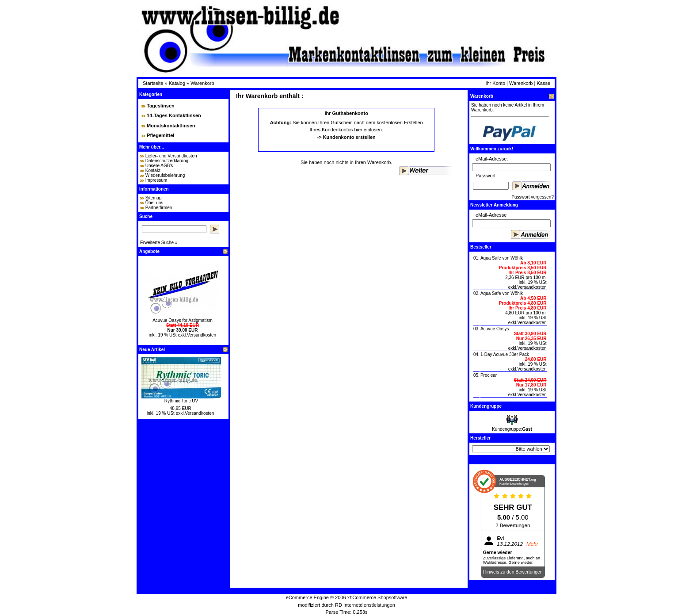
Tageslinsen (161, 106)
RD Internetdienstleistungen (365, 605)
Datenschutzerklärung (167, 161)
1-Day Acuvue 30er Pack (505, 354)
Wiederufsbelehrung (165, 175)
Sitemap (154, 198)
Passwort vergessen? (533, 197)
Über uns (154, 203)
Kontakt (153, 170)
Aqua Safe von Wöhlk (502, 258)
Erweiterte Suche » (159, 243)
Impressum (156, 180)
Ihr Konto (495, 83)
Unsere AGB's (159, 166)
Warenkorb (202, 83)
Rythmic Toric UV (181, 401)
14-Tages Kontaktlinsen (174, 115)
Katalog (177, 83)
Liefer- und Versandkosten (171, 156)
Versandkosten (202, 335)
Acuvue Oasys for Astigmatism (183, 320)
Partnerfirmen (159, 208)
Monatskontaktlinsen (171, 126)
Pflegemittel (160, 135)
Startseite (153, 83)
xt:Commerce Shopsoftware (377, 597)
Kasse (543, 83)
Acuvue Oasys (495, 329)
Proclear (489, 375)
